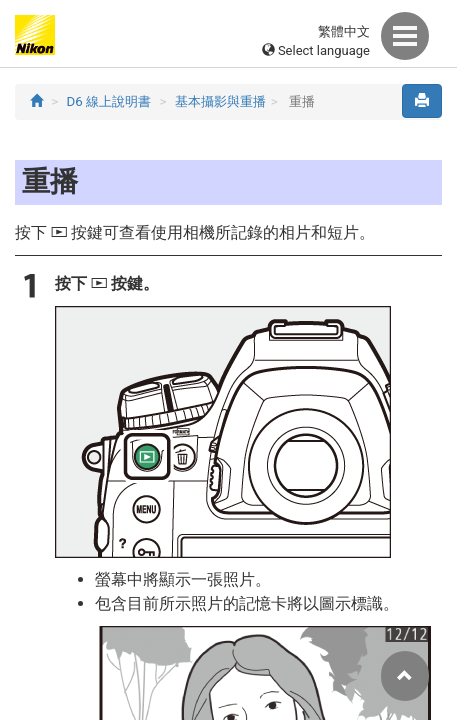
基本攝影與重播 (220, 101)
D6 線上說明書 (109, 101)
